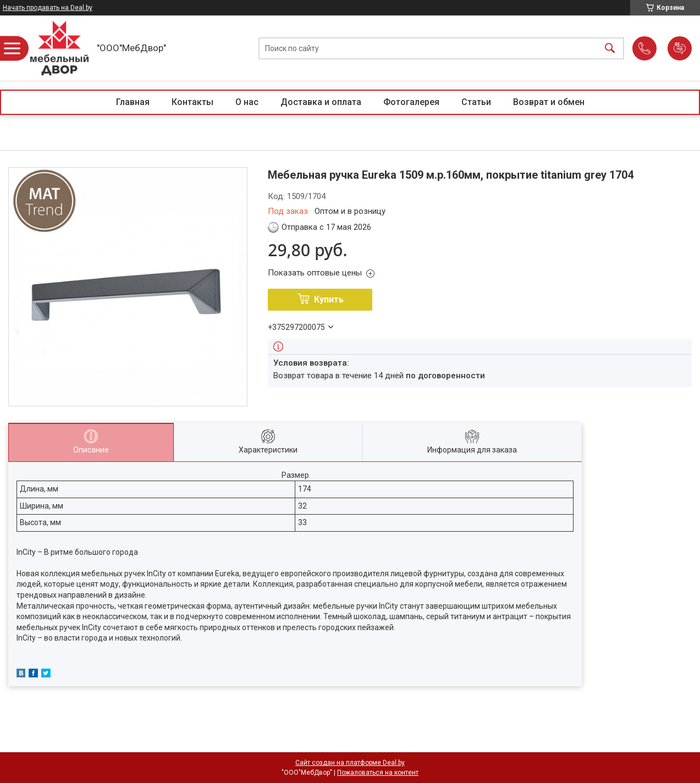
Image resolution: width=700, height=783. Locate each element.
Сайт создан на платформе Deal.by (350, 763)
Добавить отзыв (680, 48)
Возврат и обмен (549, 102)
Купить (329, 299)
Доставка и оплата (321, 102)
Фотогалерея (411, 102)
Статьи (476, 102)
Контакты (192, 102)
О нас (247, 102)
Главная (133, 102)
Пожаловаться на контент (378, 773)
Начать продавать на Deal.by (48, 8)
